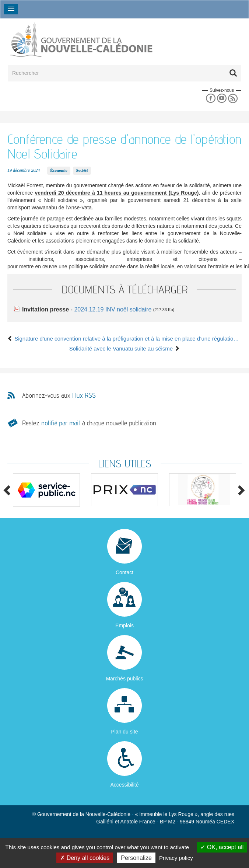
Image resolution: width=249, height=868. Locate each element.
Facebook (211, 99)
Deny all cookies (85, 858)
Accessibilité (124, 785)
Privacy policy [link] (176, 858)
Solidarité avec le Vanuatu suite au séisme (125, 348)
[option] (46, 490)
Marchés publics (124, 679)
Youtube (222, 99)
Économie (59, 170)
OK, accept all (222, 847)
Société (82, 170)
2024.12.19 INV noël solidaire (113, 309)
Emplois (124, 625)
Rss (233, 99)
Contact (124, 572)
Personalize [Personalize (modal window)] (136, 858)
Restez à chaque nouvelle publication (89, 423)
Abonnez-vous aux (59, 395)
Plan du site (124, 732)
